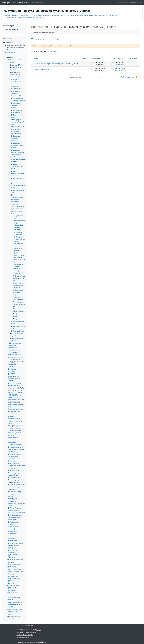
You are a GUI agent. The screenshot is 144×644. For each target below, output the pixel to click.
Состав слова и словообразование (19, 304)
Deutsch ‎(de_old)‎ (36, 2)
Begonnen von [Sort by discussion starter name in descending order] (96, 58)
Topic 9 (17, 316)
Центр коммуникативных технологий (13, 617)
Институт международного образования (13, 586)
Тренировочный (19, 311)
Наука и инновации (15, 602)
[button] (115, 3)
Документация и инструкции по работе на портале (16, 362)
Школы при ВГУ (25, 15)
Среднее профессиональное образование (13, 564)
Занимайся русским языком (26, 632)
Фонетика (18, 274)
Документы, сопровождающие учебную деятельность (16, 355)
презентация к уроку (42, 69)
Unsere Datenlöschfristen (25, 635)
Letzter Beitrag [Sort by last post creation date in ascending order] (116, 58)
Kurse (8, 55)
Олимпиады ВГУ (16, 60)
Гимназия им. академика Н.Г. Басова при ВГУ (49, 15)
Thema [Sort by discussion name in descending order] (36, 58)
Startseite (7, 15)
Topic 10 (17, 319)
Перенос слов (19, 290)
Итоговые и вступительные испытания (12, 593)
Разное (15, 15)
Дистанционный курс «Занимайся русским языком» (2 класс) (57, 64)
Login (139, 2)
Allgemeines (114, 15)
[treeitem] (14, 30)
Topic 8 (17, 314)
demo (12, 63)
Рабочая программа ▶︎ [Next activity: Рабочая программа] (129, 77)
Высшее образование (16, 560)
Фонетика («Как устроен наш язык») (18, 285)
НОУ (11, 367)
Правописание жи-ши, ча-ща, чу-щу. (19, 278)
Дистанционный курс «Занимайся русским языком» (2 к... (87, 15)
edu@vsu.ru (42, 642)
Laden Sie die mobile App (25, 638)
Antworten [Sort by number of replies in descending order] (134, 58)
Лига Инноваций (16, 445)
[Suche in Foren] (45, 39)
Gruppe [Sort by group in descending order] (85, 58)
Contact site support (25, 626)
